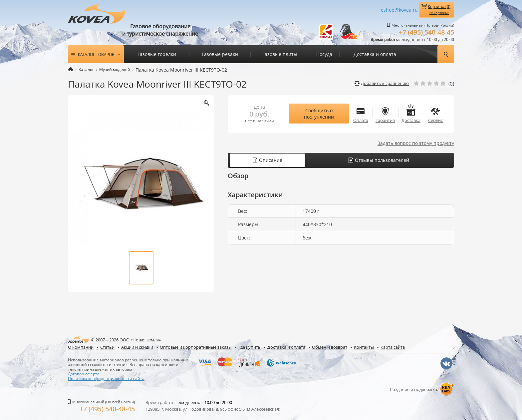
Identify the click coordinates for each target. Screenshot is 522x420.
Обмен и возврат (330, 347)
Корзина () (439, 9)
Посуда (324, 54)
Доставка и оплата (375, 54)
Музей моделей (115, 69)
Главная (71, 69)
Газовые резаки (220, 54)
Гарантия (385, 113)
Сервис (435, 113)
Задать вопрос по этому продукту (416, 143)
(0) (451, 84)
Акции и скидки (137, 347)
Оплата (361, 113)
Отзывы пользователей (379, 160)
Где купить (250, 347)
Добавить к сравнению (385, 83)
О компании (81, 347)
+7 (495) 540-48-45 (426, 32)
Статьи (107, 347)
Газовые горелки (157, 54)
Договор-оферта (84, 374)
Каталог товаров (96, 54)
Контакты (364, 347)
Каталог (86, 69)
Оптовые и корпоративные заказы (196, 347)
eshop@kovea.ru (399, 10)
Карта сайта (393, 347)
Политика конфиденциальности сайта (106, 378)
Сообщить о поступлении (319, 114)
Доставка (411, 113)
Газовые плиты (280, 54)
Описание (267, 160)
